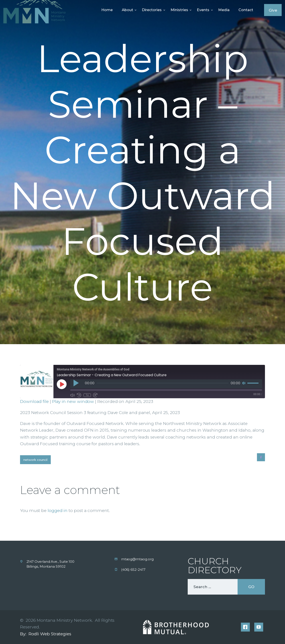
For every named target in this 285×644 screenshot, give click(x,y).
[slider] (163, 383)
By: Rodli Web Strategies (46, 634)
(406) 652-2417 (133, 570)
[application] (166, 384)
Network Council (35, 460)
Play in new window (73, 401)
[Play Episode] (62, 384)
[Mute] (244, 383)
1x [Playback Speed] (87, 395)
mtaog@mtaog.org (137, 559)
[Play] (76, 383)
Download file (34, 401)
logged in (58, 511)
